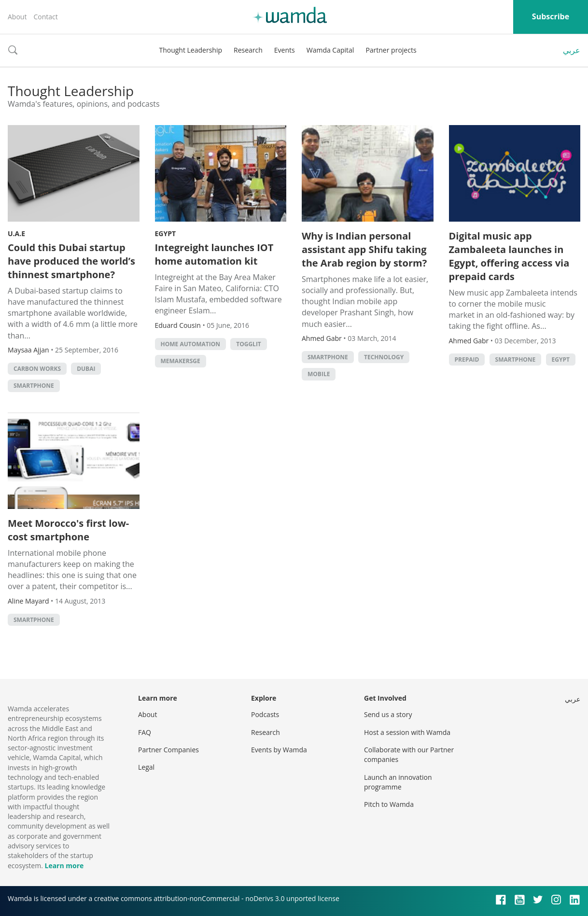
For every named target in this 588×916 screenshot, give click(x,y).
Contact (45, 17)
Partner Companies (168, 750)
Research (248, 50)
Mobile (319, 374)
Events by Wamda (279, 750)
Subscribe (551, 16)
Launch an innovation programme (398, 782)
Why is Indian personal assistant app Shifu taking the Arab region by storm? (364, 249)
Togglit (249, 344)
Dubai (86, 369)
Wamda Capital (330, 50)
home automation (191, 344)
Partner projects (391, 50)
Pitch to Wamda (389, 804)
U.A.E (16, 233)
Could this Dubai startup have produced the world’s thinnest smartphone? (71, 261)
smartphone (34, 386)
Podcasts (265, 714)
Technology (384, 357)
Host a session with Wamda (407, 732)
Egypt (166, 233)
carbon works (37, 369)
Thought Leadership (190, 50)
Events (285, 50)
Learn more (64, 866)
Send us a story (388, 714)
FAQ (145, 732)
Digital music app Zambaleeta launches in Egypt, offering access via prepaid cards (509, 256)
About (17, 17)
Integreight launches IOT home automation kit (214, 254)
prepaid (467, 359)
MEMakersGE (181, 361)
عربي (572, 50)
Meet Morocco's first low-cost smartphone (68, 530)
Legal (146, 767)
